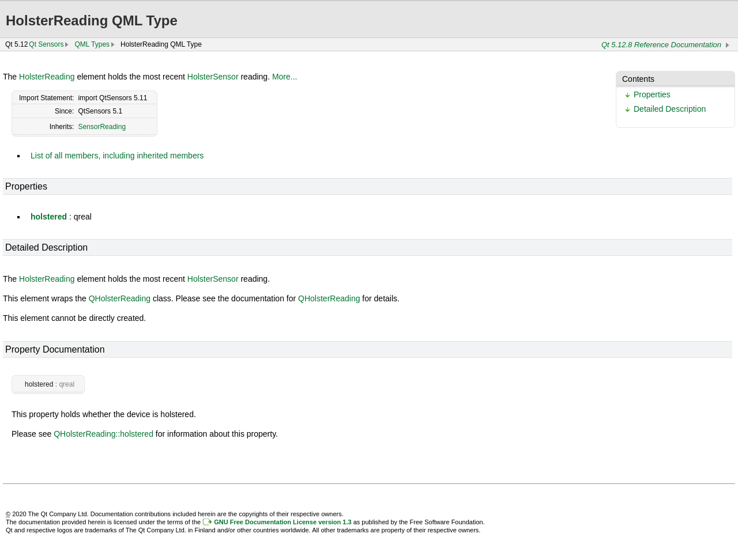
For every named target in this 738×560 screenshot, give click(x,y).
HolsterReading (47, 77)
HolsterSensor (213, 77)
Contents (638, 79)
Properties (652, 94)
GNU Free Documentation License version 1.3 (283, 522)
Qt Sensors (46, 44)
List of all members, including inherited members (117, 156)
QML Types (92, 44)
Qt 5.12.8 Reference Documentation (661, 45)
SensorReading (102, 127)
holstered (49, 217)
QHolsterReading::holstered (103, 434)
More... (285, 77)
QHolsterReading (120, 298)
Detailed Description (670, 109)
